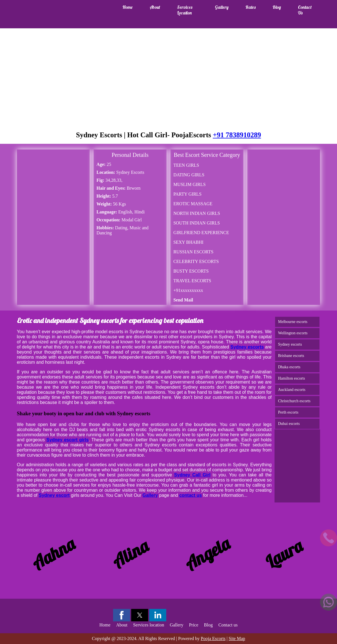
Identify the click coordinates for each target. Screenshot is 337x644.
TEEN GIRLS (186, 165)
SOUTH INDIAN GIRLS (196, 223)
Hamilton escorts (291, 378)
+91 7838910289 (237, 135)
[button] (122, 615)
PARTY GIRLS (187, 194)
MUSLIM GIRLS (189, 184)
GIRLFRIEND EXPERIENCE (201, 233)
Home (128, 7)
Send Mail (183, 300)
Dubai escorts (289, 424)
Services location (185, 10)
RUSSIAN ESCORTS (193, 252)
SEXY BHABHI (188, 242)
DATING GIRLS (189, 175)
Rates (250, 7)
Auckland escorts (292, 390)
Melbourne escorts (293, 322)
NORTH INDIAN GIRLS (197, 213)
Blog (277, 7)
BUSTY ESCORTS (191, 271)
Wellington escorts (293, 333)
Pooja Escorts (213, 638)
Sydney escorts (290, 344)
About (155, 7)
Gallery (222, 7)
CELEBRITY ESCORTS (196, 261)
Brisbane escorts (291, 356)
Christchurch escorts (294, 401)
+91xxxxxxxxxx (188, 290)
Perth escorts (288, 412)
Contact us (305, 10)
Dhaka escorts (289, 367)
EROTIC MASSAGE (193, 204)
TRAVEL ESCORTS (192, 281)
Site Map (237, 638)
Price (194, 625)
